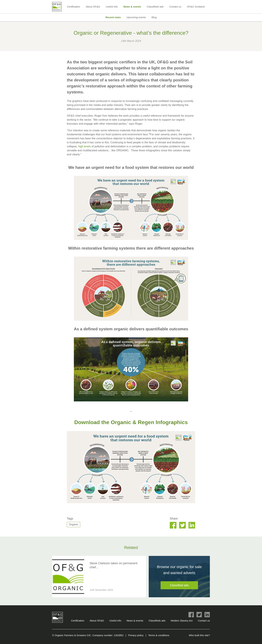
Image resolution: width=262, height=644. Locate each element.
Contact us (175, 7)
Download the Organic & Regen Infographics (131, 422)
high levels (85, 146)
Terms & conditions (159, 635)
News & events (132, 7)
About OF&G (93, 7)
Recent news (113, 17)
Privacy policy (136, 635)
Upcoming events (136, 17)
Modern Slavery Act (182, 621)
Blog (154, 17)
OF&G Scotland (196, 7)
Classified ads (179, 585)
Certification (73, 7)
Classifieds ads (155, 7)
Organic (74, 524)
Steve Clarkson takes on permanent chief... (113, 565)
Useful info (112, 7)
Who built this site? (199, 635)
